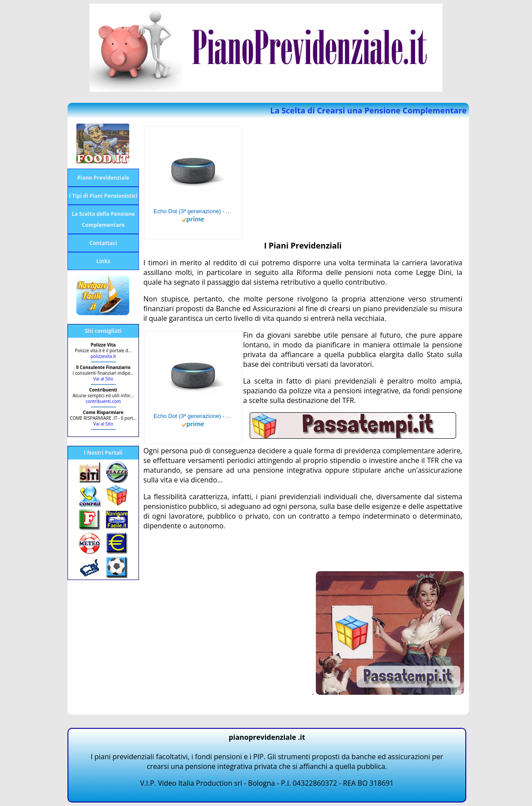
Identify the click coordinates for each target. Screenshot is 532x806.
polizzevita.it (103, 356)
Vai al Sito (103, 379)
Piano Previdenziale (103, 178)
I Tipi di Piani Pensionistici (103, 196)
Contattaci (103, 243)
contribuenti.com (103, 401)
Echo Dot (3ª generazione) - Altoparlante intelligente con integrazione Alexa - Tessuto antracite (193, 211)
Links (103, 261)
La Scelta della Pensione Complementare (103, 219)
